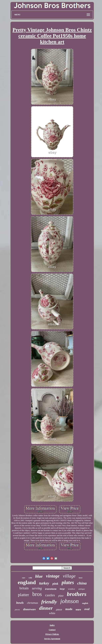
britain (24, 588)
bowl (81, 578)
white (52, 613)
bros (37, 594)
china (82, 583)
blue (39, 576)
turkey (44, 583)
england (27, 582)
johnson (70, 601)
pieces (17, 610)
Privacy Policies (52, 634)
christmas (32, 603)
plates (68, 582)
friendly (49, 602)
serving (37, 588)
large (62, 589)
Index (52, 625)
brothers (77, 594)
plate (61, 596)
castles (50, 595)
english (85, 603)
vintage (53, 576)
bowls (20, 603)
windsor (71, 589)
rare (24, 578)
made (69, 609)
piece (59, 610)
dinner (46, 608)
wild (30, 578)
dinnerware (29, 609)
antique (82, 589)
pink (55, 584)
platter (23, 595)
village (69, 576)
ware (78, 610)
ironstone (51, 589)
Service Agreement (52, 639)
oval (87, 609)
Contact (52, 630)
